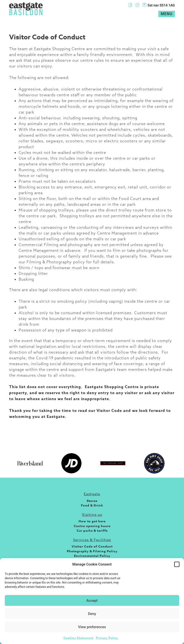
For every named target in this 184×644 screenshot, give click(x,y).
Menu (167, 14)
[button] (177, 564)
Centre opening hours (92, 526)
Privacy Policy (107, 638)
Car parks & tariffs (92, 530)
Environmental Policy (92, 556)
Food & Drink (92, 505)
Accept (92, 601)
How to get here (92, 521)
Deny (92, 614)
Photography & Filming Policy (92, 551)
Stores (92, 501)
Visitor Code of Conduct (92, 546)
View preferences (92, 627)
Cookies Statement (78, 638)
